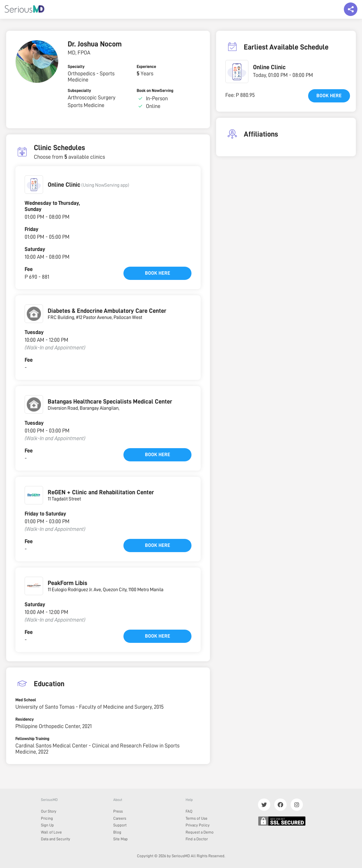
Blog (117, 832)
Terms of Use (197, 818)
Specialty (76, 66)
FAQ (189, 811)
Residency (25, 719)
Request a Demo (200, 832)
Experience (146, 66)
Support (120, 825)
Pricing (47, 818)
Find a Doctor (197, 839)
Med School (26, 700)
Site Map (121, 839)
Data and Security (56, 839)
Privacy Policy (198, 825)
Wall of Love (51, 832)
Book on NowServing (155, 90)
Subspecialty (79, 90)
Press (118, 811)
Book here (158, 273)
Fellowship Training (32, 739)
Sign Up (47, 825)
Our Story (49, 811)
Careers (120, 818)
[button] (34, 185)
